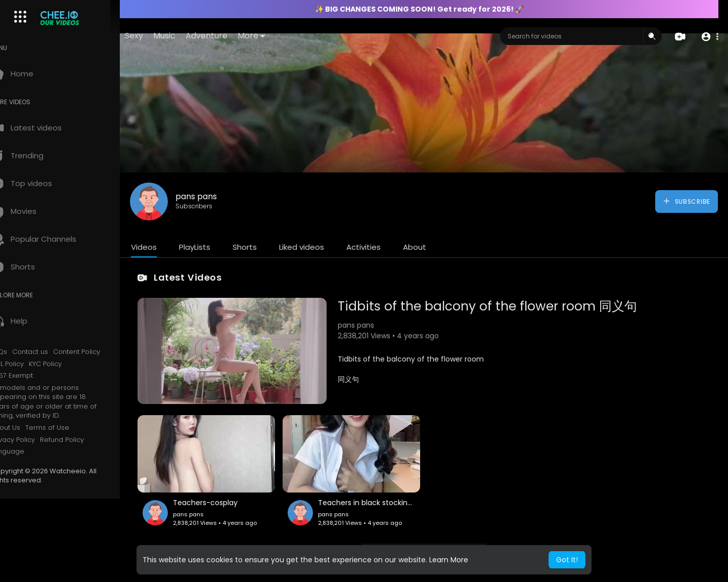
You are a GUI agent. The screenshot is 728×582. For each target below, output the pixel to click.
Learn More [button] (449, 560)
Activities (385, 247)
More (283, 36)
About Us (27, 428)
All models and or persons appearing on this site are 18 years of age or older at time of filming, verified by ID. (65, 402)
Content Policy (98, 352)
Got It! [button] (567, 560)
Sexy (166, 36)
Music (196, 36)
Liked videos (323, 247)
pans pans (218, 196)
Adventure (238, 36)
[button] (709, 37)
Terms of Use (69, 428)
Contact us (52, 352)
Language (29, 452)
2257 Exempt (34, 376)
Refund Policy (84, 440)
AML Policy (29, 364)
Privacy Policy (35, 440)
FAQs (21, 352)
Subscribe (686, 201)
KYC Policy (67, 364)
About (436, 247)
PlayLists (216, 247)
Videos (166, 247)
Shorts (266, 247)
